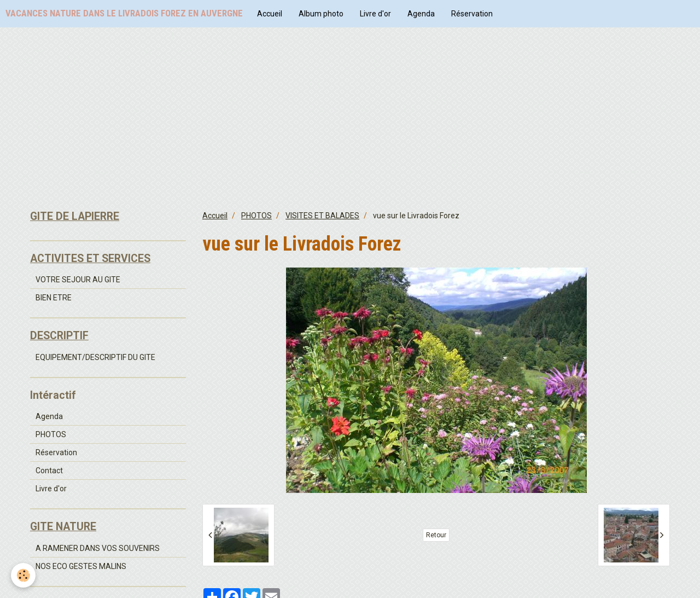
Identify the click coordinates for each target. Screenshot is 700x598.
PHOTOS (256, 216)
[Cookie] (23, 575)
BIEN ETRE (54, 298)
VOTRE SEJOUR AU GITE (78, 280)
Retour (436, 535)
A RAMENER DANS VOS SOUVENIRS (98, 548)
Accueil (270, 14)
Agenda (421, 14)
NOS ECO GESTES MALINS (81, 566)
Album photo (321, 14)
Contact (49, 471)
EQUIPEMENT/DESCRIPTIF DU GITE (95, 357)
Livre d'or (375, 14)
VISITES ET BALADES (322, 216)
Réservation (472, 14)
